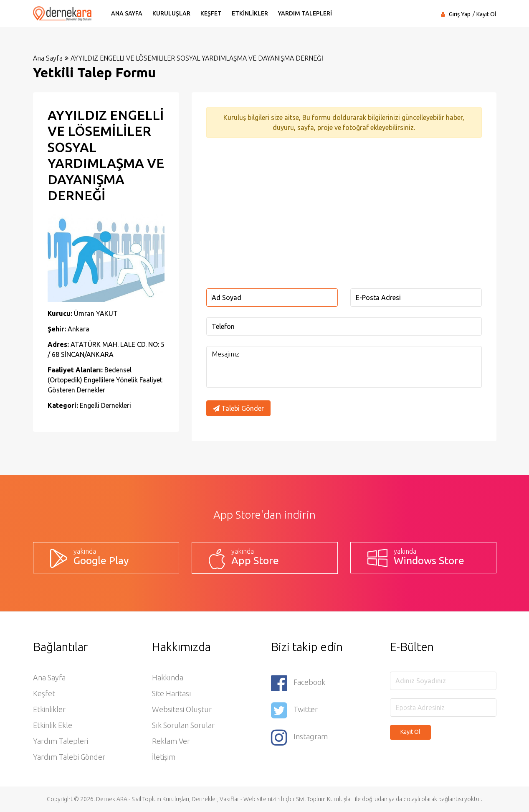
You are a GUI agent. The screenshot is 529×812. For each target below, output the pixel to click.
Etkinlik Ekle (53, 725)
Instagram (299, 737)
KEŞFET (211, 13)
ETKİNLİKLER (250, 13)
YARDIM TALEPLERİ (305, 13)
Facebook (298, 683)
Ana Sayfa (48, 58)
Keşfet (44, 693)
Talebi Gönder (238, 408)
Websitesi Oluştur (182, 709)
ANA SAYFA (127, 13)
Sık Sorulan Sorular (183, 725)
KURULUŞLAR (171, 13)
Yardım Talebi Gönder (69, 757)
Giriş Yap (460, 14)
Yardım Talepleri (61, 741)
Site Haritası (172, 693)
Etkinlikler (49, 709)
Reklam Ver (171, 741)
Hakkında (168, 677)
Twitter (294, 710)
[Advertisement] (344, 213)
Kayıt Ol (486, 14)
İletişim (164, 757)
